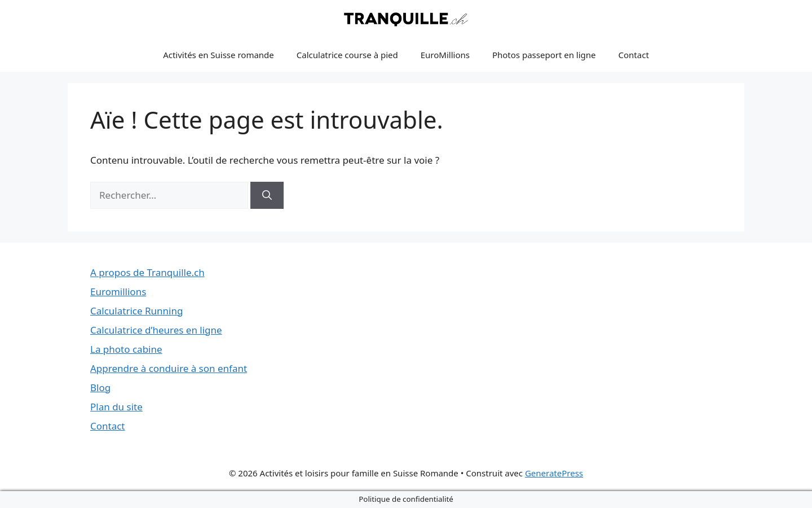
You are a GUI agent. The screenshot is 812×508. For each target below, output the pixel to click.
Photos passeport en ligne (544, 55)
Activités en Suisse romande (219, 55)
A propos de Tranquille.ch (147, 272)
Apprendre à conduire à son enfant (169, 368)
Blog (100, 387)
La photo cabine (126, 349)
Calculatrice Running (136, 311)
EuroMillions (445, 55)
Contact (634, 55)
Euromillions (118, 292)
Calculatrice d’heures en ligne (156, 330)
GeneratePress (554, 473)
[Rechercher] (267, 195)
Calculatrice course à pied (347, 55)
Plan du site (116, 407)
